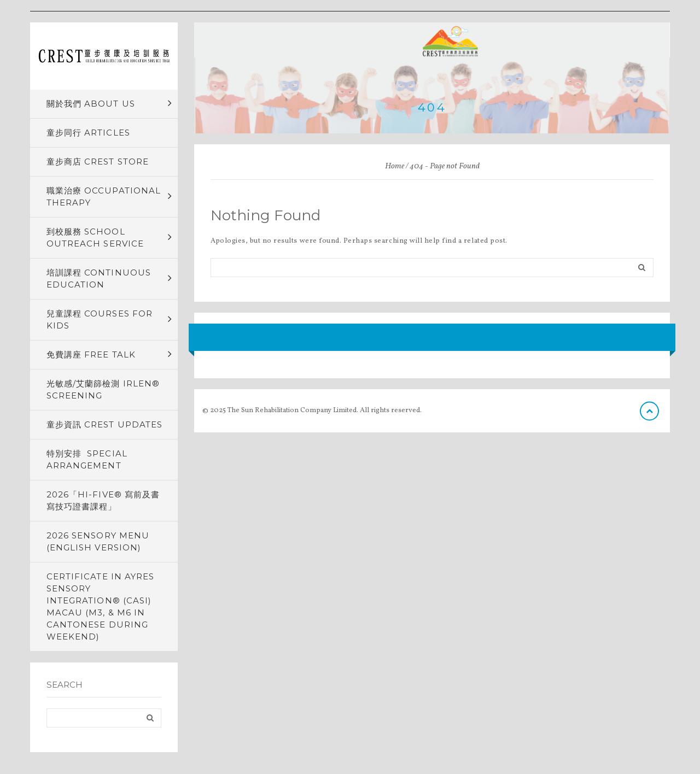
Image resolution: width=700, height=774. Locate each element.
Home (395, 166)
